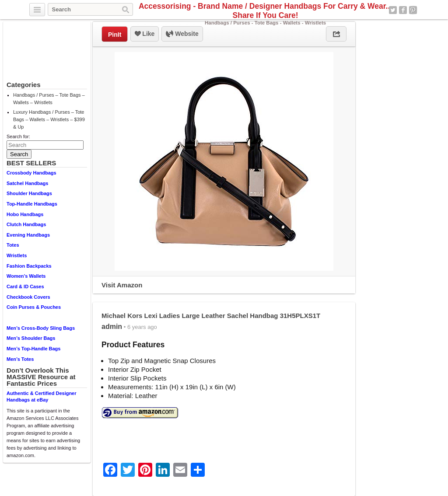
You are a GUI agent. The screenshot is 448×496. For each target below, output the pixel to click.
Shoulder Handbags (29, 193)
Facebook (403, 10)
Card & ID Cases (25, 286)
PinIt (115, 35)
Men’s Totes (20, 359)
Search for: (18, 136)
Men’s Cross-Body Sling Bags (41, 328)
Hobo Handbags (25, 214)
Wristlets (17, 255)
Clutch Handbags (26, 224)
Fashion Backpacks (29, 266)
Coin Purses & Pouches (34, 307)
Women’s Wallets (26, 276)
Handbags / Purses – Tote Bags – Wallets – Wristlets (49, 99)
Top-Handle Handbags (32, 204)
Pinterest (413, 10)
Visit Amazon (122, 285)
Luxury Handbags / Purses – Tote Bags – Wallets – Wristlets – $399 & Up (49, 119)
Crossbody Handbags (31, 173)
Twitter (393, 10)
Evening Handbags (28, 235)
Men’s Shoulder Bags (31, 338)
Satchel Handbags (27, 183)
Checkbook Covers (28, 297)
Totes (13, 245)
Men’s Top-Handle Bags (33, 349)
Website (182, 34)
